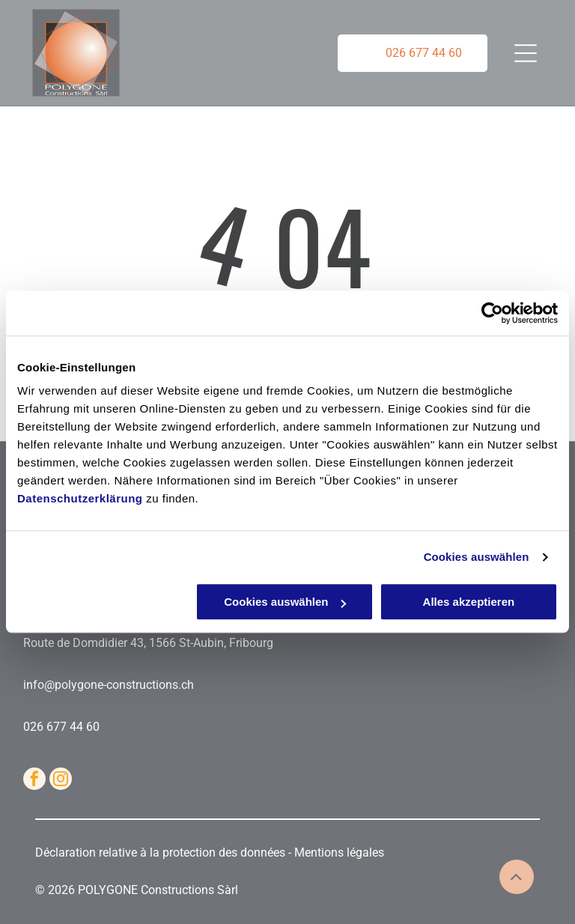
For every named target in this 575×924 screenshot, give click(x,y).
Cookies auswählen (477, 557)
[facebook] (34, 781)
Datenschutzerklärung (80, 499)
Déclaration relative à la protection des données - (165, 852)
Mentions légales (339, 852)
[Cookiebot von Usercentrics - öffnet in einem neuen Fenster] (492, 313)
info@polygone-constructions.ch (109, 685)
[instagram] (61, 781)
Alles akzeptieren (469, 602)
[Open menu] (526, 53)
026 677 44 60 (61, 727)
